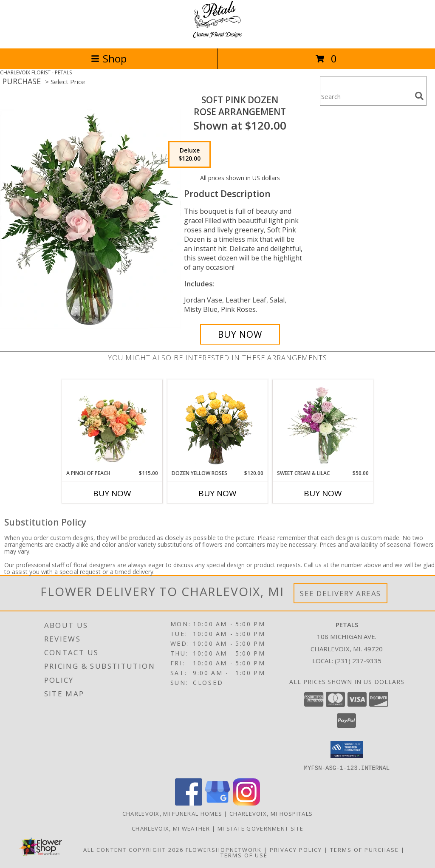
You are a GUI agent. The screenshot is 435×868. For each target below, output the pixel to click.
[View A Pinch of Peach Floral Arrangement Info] (112, 424)
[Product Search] (366, 96)
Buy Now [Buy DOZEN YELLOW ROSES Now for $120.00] (217, 493)
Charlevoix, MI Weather (171, 828)
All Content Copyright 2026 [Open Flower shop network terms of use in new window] (133, 849)
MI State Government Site (260, 828)
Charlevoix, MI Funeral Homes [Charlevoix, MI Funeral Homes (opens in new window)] (172, 813)
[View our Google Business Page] (217, 803)
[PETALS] (217, 36)
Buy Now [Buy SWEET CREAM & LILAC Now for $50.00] (323, 493)
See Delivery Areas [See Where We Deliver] (340, 593)
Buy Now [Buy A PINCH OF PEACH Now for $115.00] (112, 493)
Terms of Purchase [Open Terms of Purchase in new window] (364, 849)
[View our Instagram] (246, 803)
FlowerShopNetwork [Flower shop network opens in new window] (224, 849)
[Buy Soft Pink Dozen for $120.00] (240, 334)
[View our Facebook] (189, 803)
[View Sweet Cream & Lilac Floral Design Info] (323, 424)
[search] (419, 96)
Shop (109, 58)
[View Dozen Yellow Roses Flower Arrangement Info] (218, 425)
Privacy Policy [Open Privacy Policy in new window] (296, 849)
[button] (347, 749)
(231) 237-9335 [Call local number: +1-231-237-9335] (358, 661)
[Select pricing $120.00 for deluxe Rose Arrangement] (189, 155)
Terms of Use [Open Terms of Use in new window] (244, 855)
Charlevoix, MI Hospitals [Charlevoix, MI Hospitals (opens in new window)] (271, 813)
